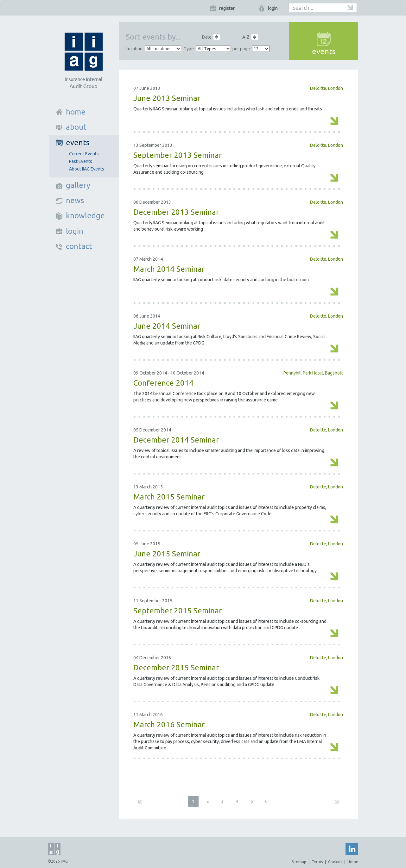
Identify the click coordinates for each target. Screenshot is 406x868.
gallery (78, 185)
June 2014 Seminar (167, 326)
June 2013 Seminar (167, 98)
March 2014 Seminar (169, 269)
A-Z (246, 37)
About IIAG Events (87, 169)
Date (207, 37)
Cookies (335, 862)
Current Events (84, 154)
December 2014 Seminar (176, 440)
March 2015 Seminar (169, 497)
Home (353, 862)
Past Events (81, 161)
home (76, 112)
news (75, 200)
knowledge (85, 216)
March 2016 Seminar (169, 725)
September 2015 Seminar (178, 611)
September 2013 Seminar (178, 155)
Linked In (352, 849)
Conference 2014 (163, 383)
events (78, 143)
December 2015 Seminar (176, 668)
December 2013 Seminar (176, 212)
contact (79, 246)
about (76, 127)
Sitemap (299, 862)
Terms (317, 862)
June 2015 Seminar (167, 554)
